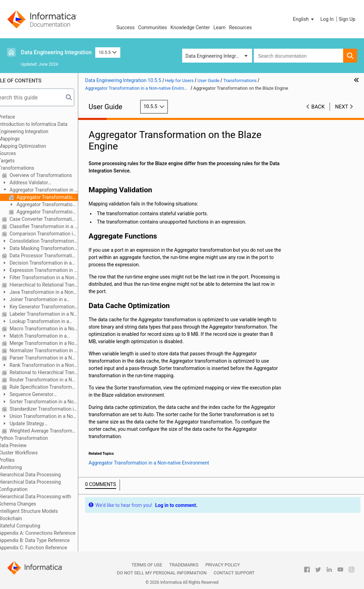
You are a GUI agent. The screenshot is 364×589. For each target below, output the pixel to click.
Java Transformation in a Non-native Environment (51, 293)
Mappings (22, 139)
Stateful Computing (33, 526)
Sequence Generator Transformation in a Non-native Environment (48, 395)
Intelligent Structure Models (41, 511)
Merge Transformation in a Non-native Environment (56, 343)
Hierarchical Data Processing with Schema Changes (48, 500)
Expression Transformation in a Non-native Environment (52, 271)
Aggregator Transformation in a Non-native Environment (53, 190)
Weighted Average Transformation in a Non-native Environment (56, 431)
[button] (304, 19)
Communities (152, 27)
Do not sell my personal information (162, 573)
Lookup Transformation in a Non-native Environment (49, 322)
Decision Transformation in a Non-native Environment (50, 263)
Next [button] (342, 107)
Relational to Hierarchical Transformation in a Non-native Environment (56, 372)
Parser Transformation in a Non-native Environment (56, 358)
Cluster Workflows (31, 453)
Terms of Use (147, 565)
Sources (20, 153)
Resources (241, 27)
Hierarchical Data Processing (43, 475)
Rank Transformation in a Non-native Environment (52, 366)
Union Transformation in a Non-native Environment (52, 417)
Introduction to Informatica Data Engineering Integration (46, 128)
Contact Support (234, 573)
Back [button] (318, 107)
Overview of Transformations (53, 175)
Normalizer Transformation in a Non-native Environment (56, 350)
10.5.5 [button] (108, 52)
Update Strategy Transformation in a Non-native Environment (48, 424)
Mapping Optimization (35, 146)
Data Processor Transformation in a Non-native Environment (56, 256)
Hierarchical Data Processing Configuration (43, 486)
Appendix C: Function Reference (46, 548)
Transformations (29, 168)
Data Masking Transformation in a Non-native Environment (51, 249)
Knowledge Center (190, 27)
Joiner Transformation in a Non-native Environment (47, 300)
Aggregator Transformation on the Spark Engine (55, 205)
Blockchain (23, 518)
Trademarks (184, 565)
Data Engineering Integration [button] (216, 56)
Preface (20, 117)
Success (126, 27)
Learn (220, 27)
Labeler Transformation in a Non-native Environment (56, 314)
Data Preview (26, 445)
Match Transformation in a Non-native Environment (47, 336)
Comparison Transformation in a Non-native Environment (56, 234)
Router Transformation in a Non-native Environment (56, 380)
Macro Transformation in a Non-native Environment (56, 329)
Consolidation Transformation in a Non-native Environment (51, 241)
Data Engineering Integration (56, 52)
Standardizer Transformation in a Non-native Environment (56, 409)
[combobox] (298, 56)
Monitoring (23, 467)
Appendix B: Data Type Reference (47, 540)
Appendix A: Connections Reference (50, 533)
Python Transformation (36, 438)
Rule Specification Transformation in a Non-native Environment (56, 387)
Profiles (20, 460)
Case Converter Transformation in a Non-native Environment (56, 219)
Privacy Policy (223, 565)
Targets (20, 161)
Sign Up (347, 19)
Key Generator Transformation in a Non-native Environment (51, 307)
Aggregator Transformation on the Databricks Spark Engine (60, 212)
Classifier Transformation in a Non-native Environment (56, 226)
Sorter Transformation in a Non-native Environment (53, 402)
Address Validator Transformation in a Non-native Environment (48, 183)
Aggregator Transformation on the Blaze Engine (60, 197)
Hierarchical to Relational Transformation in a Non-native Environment (56, 285)
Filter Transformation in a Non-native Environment (52, 278)
